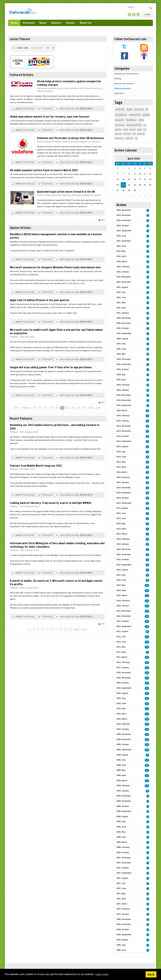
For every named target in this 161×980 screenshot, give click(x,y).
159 (147, 760)
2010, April (121, 714)
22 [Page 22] (68, 408)
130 (147, 621)
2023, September (124, 231)
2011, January (123, 668)
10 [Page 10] (70, 629)
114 (147, 709)
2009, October (123, 744)
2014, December (124, 426)
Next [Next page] (91, 408)
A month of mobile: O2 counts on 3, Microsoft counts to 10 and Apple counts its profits (56, 582)
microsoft (139, 109)
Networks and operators (124, 84)
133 (147, 585)
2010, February (123, 724)
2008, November (124, 801)
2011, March (122, 657)
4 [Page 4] (43, 629)
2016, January (123, 390)
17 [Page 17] (40, 408)
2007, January (123, 914)
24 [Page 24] (79, 408)
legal (140, 130)
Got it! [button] (151, 974)
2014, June (121, 457)
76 (147, 503)
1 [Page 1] (29, 629)
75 (147, 514)
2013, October (123, 498)
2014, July (121, 452)
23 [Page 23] (73, 408)
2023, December (124, 215)
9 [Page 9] (65, 629)
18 (147, 416)
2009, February (123, 786)
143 (147, 729)
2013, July (121, 513)
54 (147, 436)
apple (129, 109)
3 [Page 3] (38, 629)
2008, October (123, 806)
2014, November (124, 431)
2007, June (121, 888)
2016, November (124, 364)
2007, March (122, 904)
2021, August (122, 287)
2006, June (121, 950)
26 (147, 421)
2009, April (121, 775)
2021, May (121, 303)
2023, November (124, 220)
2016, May (121, 375)
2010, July (121, 698)
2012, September (124, 565)
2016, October (123, 369)
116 (147, 668)
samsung (120, 125)
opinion (118, 130)
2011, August (122, 631)
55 (147, 467)
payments (119, 138)
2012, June (121, 580)
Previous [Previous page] (26, 408)
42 (147, 442)
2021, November (124, 282)
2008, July (121, 822)
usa (134, 134)
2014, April (121, 467)
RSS (103, 220)
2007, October (123, 868)
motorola (129, 138)
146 (147, 740)
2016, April (121, 380)
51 (147, 462)
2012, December (124, 549)
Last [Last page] (99, 408)
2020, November (124, 323)
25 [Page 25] (84, 408)
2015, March (122, 411)
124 (147, 637)
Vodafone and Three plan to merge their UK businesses (70, 138)
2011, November (124, 616)
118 (147, 673)
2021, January (123, 313)
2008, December (124, 796)
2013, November (124, 493)
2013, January (123, 544)
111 (147, 693)
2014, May (121, 462)
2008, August (122, 817)
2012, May (121, 585)
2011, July (121, 637)
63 (147, 472)
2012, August (122, 570)
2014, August (122, 446)
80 (147, 580)
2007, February (123, 909)
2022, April (121, 256)
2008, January (123, 852)
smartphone (121, 115)
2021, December (124, 277)
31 (147, 447)
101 (147, 657)
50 (147, 457)
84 (147, 483)
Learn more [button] (102, 974)
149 (147, 745)
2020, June (121, 349)
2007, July (121, 883)
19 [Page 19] (51, 408)
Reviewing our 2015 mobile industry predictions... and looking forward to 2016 (55, 427)
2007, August (122, 878)
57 (147, 508)
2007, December (124, 858)
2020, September (124, 333)
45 (147, 431)
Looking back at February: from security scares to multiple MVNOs (51, 503)
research (119, 120)
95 (147, 544)
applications (135, 115)
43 (147, 452)
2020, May (121, 354)
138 (147, 663)
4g (136, 138)
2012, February (123, 601)
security (127, 134)
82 (147, 652)
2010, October (123, 683)
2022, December (124, 241)
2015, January (123, 421)
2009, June (121, 765)
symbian (141, 134)
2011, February (123, 662)
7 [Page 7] (56, 629)
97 (147, 539)
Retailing (118, 79)
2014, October (123, 436)
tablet (126, 130)
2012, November (124, 554)
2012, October (123, 560)
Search (151, 8)
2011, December (124, 611)
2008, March (122, 842)
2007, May (121, 894)
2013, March (122, 534)
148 (147, 750)
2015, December (124, 395)
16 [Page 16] (34, 408)
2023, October (123, 226)
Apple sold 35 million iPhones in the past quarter (40, 300)
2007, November (124, 863)
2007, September (124, 873)
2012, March (122, 595)
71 (147, 498)
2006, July (121, 945)
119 (147, 627)
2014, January (123, 482)
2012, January (123, 606)
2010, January (123, 729)
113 (147, 601)
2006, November (124, 924)
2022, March (122, 262)
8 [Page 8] (61, 629)
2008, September (124, 811)
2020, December (124, 318)
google (146, 115)
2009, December (124, 734)
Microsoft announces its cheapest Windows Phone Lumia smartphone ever (55, 267)
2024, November (124, 210)
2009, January (123, 791)
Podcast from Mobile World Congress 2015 (36, 466)
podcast (119, 134)
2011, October (123, 621)
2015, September (124, 405)
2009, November (124, 739)
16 (147, 411)
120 (147, 642)
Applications (119, 93)
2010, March (122, 719)
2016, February (123, 385)
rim (145, 130)
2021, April (121, 308)
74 (147, 529)
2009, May (121, 770)
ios (145, 125)
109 (147, 616)
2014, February (123, 477)
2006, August (122, 940)
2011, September (124, 626)
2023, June (121, 236)
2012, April (121, 590)
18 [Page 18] (46, 408)
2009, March (122, 781)
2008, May (121, 832)
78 (147, 478)
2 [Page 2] (34, 629)
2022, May (121, 251)
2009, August (122, 755)
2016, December (124, 359)
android (120, 109)
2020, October (123, 328)
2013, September (124, 503)
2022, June (121, 246)
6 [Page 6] (52, 629)
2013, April (121, 529)
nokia (141, 120)
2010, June (121, 703)
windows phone (134, 125)
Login (147, 15)
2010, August (122, 693)
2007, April (121, 899)
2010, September (124, 688)
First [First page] (16, 408)
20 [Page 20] (57, 408)
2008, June (121, 827)
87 (147, 555)
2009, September (124, 750)
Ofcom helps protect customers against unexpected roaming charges (69, 83)
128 (147, 704)
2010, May (121, 709)
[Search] (138, 7)
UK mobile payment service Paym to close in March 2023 (44, 170)
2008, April (121, 837)
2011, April (121, 652)
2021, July (121, 292)
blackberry (131, 120)
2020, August (122, 339)
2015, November (124, 400)
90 (147, 632)
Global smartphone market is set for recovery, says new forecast (50, 117)
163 (147, 781)
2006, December (124, 919)
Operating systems (123, 88)
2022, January (123, 272)
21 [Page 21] (62, 408)
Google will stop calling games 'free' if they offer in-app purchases (51, 367)
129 (147, 606)
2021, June (121, 297)
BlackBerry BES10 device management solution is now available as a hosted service (56, 236)
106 (147, 611)
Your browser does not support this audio (33, 48)
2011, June (121, 642)
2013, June (121, 518)
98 (147, 560)
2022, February (123, 267)
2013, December (124, 488)
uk (147, 109)
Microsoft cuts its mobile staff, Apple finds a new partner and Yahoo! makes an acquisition (56, 331)
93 (147, 755)
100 (147, 591)
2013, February (123, 539)
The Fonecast (29, 109)
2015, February (123, 416)
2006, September (124, 935)
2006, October (123, 930)
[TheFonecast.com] (23, 12)
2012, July (121, 575)
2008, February (123, 847)
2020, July (121, 344)
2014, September (124, 441)
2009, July (121, 760)
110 (147, 596)
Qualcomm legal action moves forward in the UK (66, 192)
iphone (133, 130)
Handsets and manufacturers (126, 74)
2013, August (122, 508)
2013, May (121, 524)
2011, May (121, 647)
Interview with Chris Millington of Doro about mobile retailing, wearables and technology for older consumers (57, 545)
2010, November (124, 678)
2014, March (122, 472)
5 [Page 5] (47, 629)
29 (147, 791)
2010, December (124, 673)
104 (147, 719)
